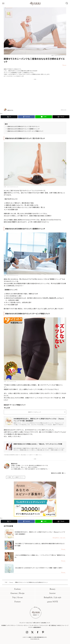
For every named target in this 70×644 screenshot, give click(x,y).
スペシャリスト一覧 (45, 625)
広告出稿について (45, 623)
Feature (18, 602)
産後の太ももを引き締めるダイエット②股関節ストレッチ (24, 129)
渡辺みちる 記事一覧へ (58, 473)
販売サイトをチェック (35, 412)
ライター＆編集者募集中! (35, 627)
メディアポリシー (12, 625)
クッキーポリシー (34, 625)
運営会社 (54, 625)
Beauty (52, 589)
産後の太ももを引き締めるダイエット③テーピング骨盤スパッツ (25, 131)
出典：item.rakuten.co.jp (10, 381)
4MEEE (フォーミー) (62, 625)
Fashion (17, 589)
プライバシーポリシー (23, 625)
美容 (10, 477)
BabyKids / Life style (53, 598)
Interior (53, 593)
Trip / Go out (17, 598)
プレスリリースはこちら (26, 623)
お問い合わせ (36, 623)
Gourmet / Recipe (17, 593)
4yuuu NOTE (53, 602)
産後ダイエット (20, 477)
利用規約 (4, 625)
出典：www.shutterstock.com (59, 55)
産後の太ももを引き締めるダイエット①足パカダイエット (24, 126)
